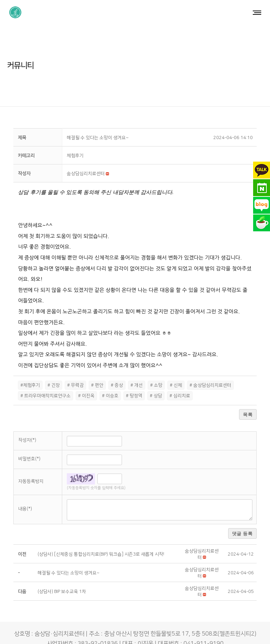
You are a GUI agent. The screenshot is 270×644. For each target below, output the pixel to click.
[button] (86, 152)
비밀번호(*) (29, 437)
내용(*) (25, 487)
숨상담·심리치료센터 (118, 632)
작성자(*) (27, 419)
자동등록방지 (31, 460)
